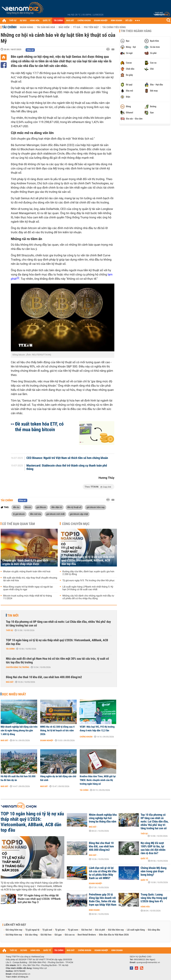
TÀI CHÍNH (58, 21)
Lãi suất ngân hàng (136, 930)
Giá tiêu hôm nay (116, 930)
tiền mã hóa (35, 514)
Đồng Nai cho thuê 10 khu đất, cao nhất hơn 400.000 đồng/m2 (44, 677)
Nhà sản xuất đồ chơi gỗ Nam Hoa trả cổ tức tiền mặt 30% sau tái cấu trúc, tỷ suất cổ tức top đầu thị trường (57, 661)
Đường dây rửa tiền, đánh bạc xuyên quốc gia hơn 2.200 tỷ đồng (88, 573)
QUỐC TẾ (47, 21)
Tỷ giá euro (73, 930)
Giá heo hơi (87, 930)
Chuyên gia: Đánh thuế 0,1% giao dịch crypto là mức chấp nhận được (25, 562)
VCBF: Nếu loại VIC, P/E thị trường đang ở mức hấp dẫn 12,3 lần (97, 729)
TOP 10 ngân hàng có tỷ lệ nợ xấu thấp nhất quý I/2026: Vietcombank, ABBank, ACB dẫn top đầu (88, 560)
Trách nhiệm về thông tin (17, 977)
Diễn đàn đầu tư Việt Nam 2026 (114, 935)
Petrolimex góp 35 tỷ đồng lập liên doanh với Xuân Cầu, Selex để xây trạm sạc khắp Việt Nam (103, 900)
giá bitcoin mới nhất (55, 514)
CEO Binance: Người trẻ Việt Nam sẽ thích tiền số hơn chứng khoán (67, 458)
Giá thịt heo (46, 935)
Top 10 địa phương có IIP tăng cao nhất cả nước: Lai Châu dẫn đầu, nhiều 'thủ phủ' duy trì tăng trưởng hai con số (58, 624)
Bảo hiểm (64, 27)
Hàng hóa (145, 907)
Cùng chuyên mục (76, 524)
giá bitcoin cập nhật (79, 514)
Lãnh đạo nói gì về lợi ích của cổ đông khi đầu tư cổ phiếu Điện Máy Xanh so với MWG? (103, 873)
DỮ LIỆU (129, 21)
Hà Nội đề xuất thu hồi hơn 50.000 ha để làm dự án (18, 778)
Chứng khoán (86, 737)
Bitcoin (28, 507)
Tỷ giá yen (60, 930)
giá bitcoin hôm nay (96, 507)
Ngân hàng (26, 27)
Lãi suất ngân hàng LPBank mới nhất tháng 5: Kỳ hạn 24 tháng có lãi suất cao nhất (88, 588)
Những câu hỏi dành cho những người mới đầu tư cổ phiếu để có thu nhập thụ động (88, 597)
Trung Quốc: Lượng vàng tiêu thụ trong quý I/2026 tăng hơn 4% (154, 898)
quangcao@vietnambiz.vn (148, 962)
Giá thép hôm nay (14, 935)
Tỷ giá (77, 27)
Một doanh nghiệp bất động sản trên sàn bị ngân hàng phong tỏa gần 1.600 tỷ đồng (19, 730)
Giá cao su (70, 935)
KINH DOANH (117, 21)
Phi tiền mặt (91, 27)
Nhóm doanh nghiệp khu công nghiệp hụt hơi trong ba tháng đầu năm (103, 818)
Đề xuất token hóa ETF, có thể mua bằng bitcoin (39, 427)
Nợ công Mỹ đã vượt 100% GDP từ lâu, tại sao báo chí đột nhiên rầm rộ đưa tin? (153, 848)
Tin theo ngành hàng (136, 31)
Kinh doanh (94, 910)
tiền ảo (16, 507)
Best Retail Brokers (87, 935)
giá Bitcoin (41, 507)
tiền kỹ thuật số (74, 507)
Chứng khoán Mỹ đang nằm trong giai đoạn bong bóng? (154, 871)
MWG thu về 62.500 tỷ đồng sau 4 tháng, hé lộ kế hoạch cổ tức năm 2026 (57, 730)
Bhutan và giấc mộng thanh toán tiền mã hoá (27, 572)
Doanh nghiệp (47, 740)
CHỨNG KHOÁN (84, 21)
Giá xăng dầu (154, 930)
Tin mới (13, 615)
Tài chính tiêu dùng (114, 27)
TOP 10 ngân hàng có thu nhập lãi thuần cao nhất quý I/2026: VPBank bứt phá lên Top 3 (39, 899)
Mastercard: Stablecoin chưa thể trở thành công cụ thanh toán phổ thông (67, 467)
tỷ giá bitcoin (19, 514)
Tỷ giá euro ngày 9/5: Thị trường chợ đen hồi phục (88, 581)
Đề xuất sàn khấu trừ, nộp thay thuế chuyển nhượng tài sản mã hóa (30, 579)
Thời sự (9, 630)
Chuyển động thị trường (17, 667)
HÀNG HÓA (35, 21)
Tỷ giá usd (47, 930)
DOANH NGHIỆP (101, 21)
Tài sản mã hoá (46, 27)
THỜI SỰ (13, 21)
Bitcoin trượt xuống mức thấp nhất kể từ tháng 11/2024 (27, 597)
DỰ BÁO (23, 21)
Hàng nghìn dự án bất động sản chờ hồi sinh (58, 778)
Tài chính (9, 27)
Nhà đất (10, 682)
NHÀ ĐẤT (70, 21)
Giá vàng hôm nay (14, 930)
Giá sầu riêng (31, 935)
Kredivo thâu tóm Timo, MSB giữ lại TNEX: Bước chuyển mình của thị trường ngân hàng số (98, 780)
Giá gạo (58, 935)
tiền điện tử (57, 507)
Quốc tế (144, 859)
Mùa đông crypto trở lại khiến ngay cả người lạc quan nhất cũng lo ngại (28, 588)
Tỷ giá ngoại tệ (32, 930)
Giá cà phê (100, 930)
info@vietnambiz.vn (21, 974)
